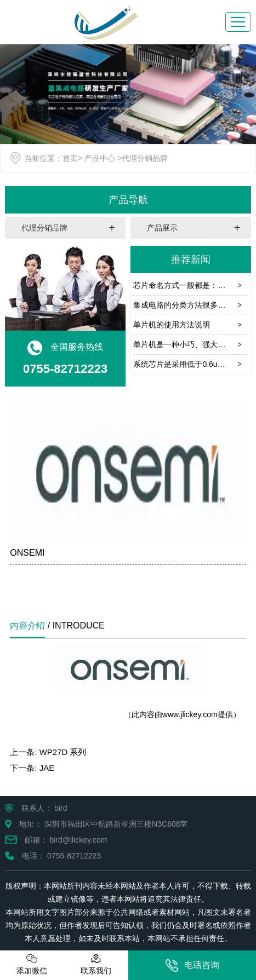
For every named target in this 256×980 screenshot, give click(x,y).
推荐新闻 (191, 260)
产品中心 (100, 158)
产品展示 (162, 228)
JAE (47, 768)
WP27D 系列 (63, 752)
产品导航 (128, 200)
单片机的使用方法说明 (172, 325)
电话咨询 (192, 965)
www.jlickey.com (190, 714)
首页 (70, 158)
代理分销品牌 (44, 228)
